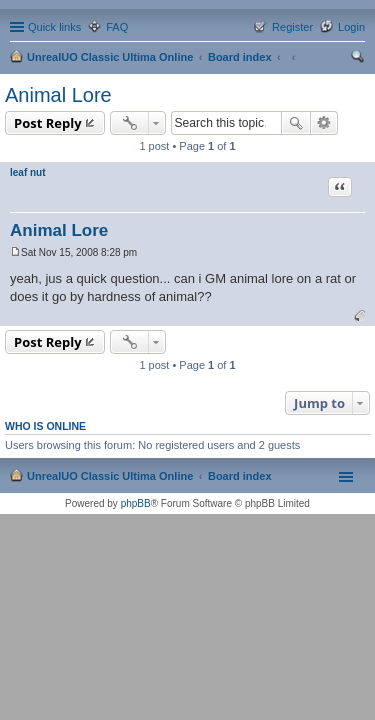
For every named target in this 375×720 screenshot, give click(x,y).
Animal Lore (58, 95)
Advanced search (324, 123)
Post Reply (48, 123)
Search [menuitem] (357, 59)
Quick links (54, 27)
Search (296, 123)
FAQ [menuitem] (117, 27)
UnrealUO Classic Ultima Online (110, 57)
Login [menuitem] (351, 27)
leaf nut (28, 172)
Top (359, 315)
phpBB (136, 503)
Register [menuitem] (292, 27)
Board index (240, 57)
